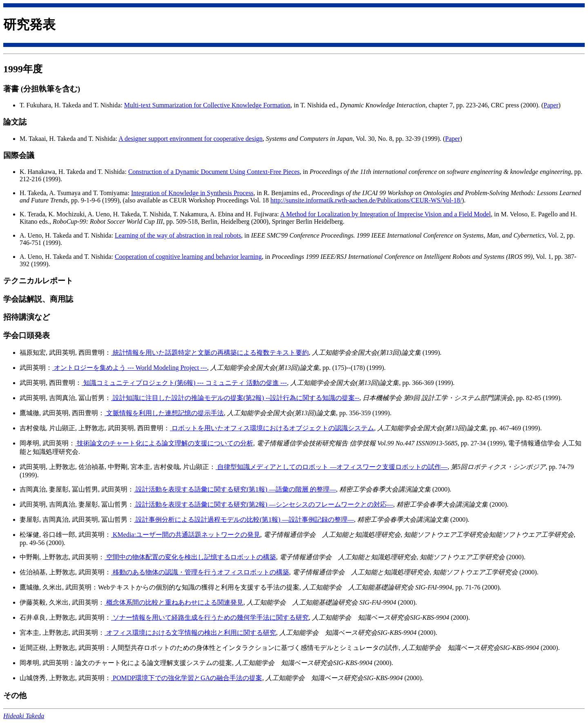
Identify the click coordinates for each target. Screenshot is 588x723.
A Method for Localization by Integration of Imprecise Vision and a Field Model (385, 214)
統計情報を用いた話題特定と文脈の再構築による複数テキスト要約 (210, 353)
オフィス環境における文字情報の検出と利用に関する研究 (190, 633)
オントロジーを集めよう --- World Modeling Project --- (130, 368)
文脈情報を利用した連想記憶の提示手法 (164, 413)
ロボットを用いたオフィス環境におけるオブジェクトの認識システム (272, 428)
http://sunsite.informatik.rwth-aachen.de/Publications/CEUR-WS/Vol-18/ (366, 200)
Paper (551, 105)
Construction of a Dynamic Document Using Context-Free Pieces (214, 172)
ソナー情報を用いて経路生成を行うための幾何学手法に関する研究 (210, 617)
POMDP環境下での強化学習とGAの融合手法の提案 (187, 678)
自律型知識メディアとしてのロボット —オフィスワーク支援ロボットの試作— (332, 467)
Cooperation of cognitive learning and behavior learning (188, 257)
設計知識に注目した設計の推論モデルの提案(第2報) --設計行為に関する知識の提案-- (235, 398)
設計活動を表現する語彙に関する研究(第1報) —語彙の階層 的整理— (235, 489)
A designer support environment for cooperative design (190, 139)
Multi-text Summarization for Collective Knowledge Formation (207, 105)
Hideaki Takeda (24, 716)
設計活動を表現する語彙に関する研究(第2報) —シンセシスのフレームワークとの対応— (264, 504)
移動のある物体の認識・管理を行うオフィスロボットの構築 (200, 572)
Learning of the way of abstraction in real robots (178, 235)
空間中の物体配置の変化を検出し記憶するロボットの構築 (190, 557)
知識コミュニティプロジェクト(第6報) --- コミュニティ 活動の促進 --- (184, 383)
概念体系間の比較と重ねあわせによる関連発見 (174, 602)
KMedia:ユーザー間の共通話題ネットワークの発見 (186, 535)
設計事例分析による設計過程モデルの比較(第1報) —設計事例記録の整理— (244, 519)
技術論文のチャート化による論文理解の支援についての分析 (164, 443)
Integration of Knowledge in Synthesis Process (192, 193)
